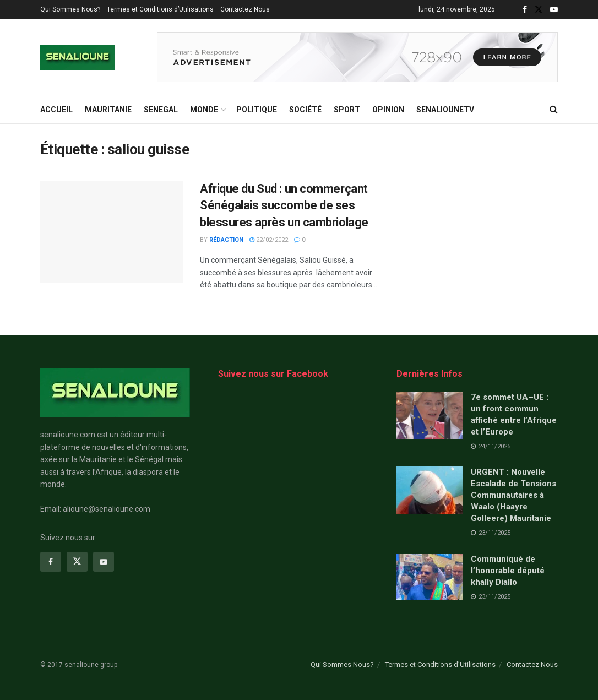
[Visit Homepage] (78, 58)
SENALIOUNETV (445, 110)
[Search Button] (554, 110)
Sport (347, 110)
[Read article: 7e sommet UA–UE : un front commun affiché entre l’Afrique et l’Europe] (430, 415)
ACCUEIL (56, 110)
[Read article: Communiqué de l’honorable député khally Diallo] (430, 577)
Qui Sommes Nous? (70, 9)
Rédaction (226, 240)
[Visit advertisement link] (357, 57)
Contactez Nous (245, 9)
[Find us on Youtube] (104, 562)
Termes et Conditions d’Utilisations (160, 9)
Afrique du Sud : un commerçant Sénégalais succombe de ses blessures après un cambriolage (284, 206)
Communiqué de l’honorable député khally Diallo (508, 571)
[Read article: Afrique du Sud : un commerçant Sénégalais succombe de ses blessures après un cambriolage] (112, 232)
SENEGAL (161, 110)
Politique (257, 110)
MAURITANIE (108, 110)
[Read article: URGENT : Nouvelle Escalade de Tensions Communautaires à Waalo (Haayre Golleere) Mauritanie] (430, 490)
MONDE (204, 110)
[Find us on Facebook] (51, 562)
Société (305, 110)
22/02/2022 (269, 240)
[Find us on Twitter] (77, 562)
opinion (388, 110)
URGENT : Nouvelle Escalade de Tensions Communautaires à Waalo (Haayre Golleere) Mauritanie (513, 495)
